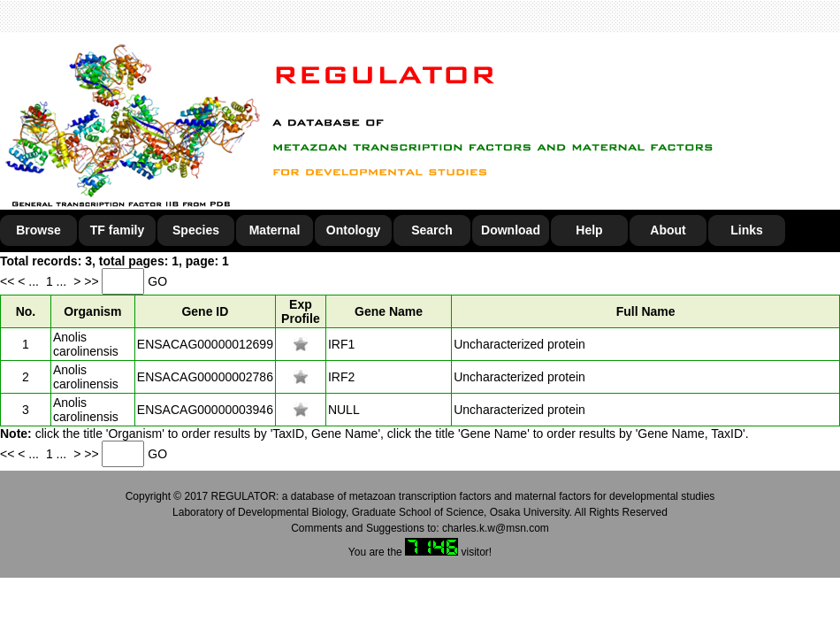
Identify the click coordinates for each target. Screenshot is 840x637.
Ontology (353, 230)
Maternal (275, 230)
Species (196, 230)
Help (589, 230)
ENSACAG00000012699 (205, 344)
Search (432, 230)
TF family (117, 230)
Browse (38, 230)
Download (511, 230)
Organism (92, 311)
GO (157, 281)
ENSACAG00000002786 (205, 377)
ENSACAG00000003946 (205, 410)
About (668, 230)
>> (93, 281)
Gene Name (389, 311)
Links (747, 230)
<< (9, 281)
